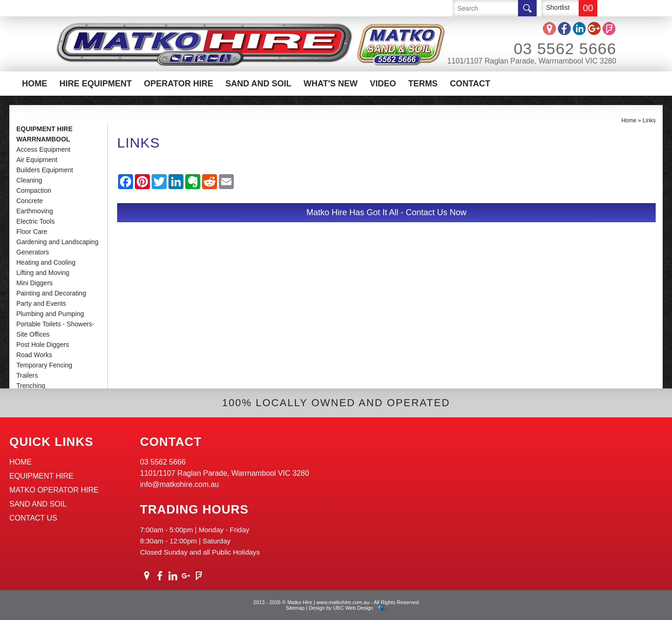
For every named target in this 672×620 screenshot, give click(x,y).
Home (35, 84)
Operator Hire (178, 84)
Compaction (34, 190)
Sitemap (295, 608)
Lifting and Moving (43, 273)
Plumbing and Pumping (50, 314)
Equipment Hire (42, 476)
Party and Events (41, 303)
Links (649, 120)
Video (383, 84)
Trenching (31, 386)
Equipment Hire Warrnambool (45, 134)
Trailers (27, 375)
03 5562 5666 (553, 49)
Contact (470, 84)
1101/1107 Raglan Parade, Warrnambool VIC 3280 (532, 61)
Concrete (30, 201)
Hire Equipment (95, 84)
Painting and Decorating (51, 293)
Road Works (34, 355)
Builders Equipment (45, 170)
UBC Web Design (353, 608)
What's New (330, 84)
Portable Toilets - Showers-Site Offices (55, 329)
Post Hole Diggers (43, 345)
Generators (33, 252)
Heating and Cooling (46, 262)
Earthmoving (35, 211)
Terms (423, 84)
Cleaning (29, 180)
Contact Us (33, 518)
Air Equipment (37, 160)
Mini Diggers (35, 283)
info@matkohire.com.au (179, 484)
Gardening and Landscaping (57, 242)
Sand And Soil (258, 84)
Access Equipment (43, 149)
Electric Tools (35, 221)
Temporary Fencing (44, 365)
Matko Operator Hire (54, 490)
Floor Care (32, 232)
